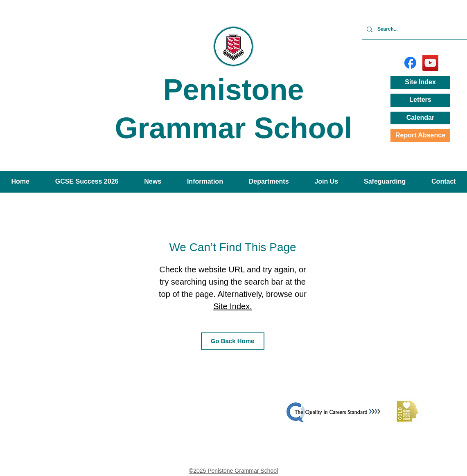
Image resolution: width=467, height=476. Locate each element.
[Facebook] (410, 63)
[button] (153, 182)
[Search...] (420, 29)
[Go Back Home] (233, 341)
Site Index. (233, 306)
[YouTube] (430, 63)
